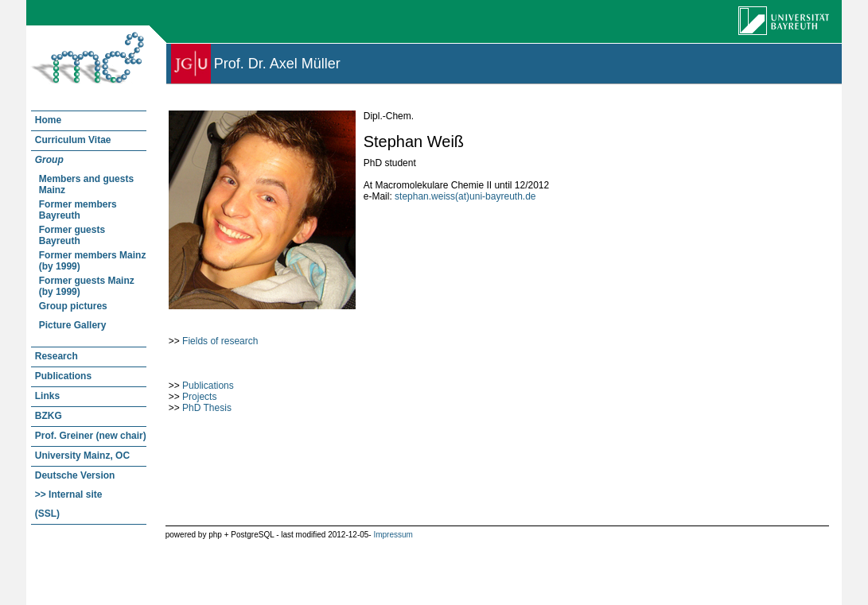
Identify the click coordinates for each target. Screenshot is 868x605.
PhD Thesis (207, 408)
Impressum (393, 535)
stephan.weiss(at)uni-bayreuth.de (465, 196)
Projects (199, 397)
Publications (208, 386)
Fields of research (220, 341)
